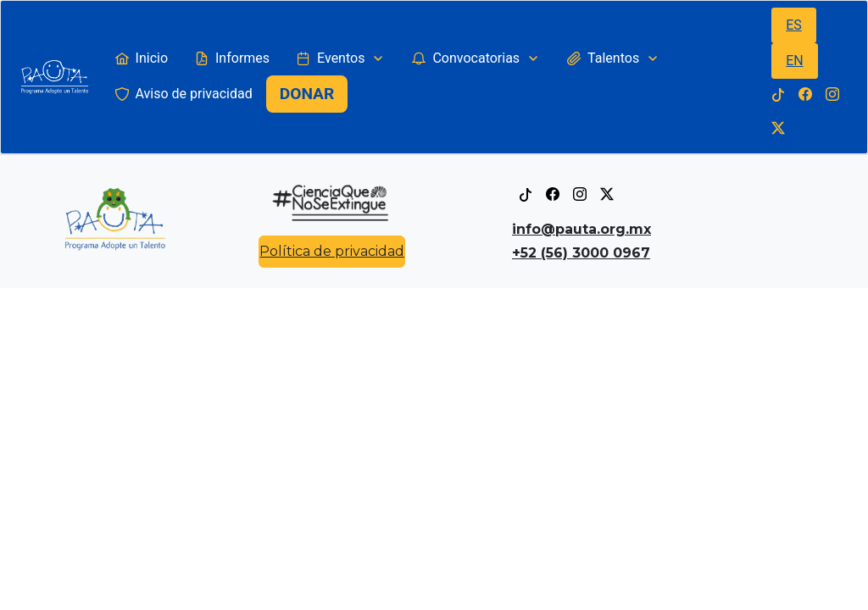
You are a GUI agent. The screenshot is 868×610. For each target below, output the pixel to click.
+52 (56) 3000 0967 (581, 253)
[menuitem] (142, 58)
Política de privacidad (332, 251)
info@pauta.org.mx (581, 229)
